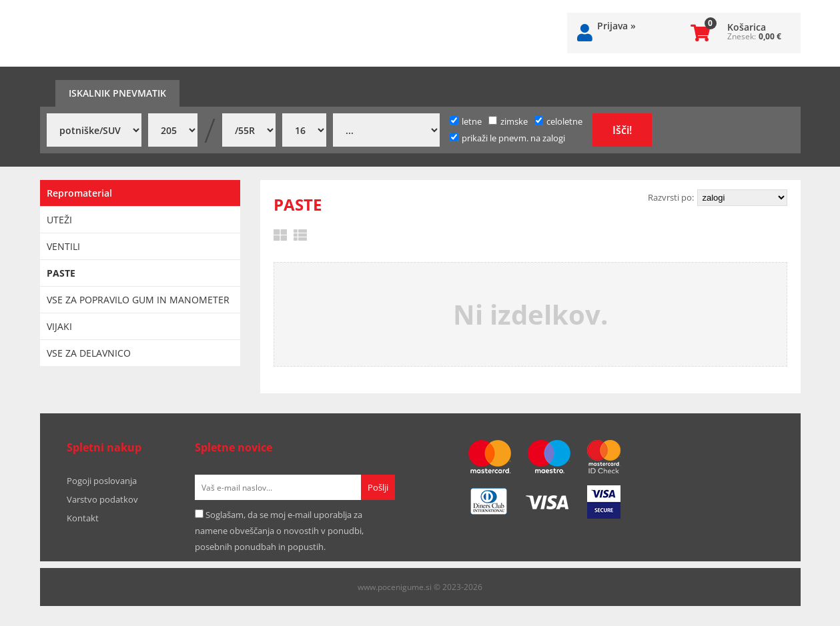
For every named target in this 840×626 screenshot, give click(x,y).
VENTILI (63, 246)
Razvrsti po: (671, 197)
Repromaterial (79, 193)
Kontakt (83, 518)
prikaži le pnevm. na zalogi (513, 138)
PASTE (61, 273)
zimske (508, 121)
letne (466, 121)
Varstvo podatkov (102, 499)
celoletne (558, 121)
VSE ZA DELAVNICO (89, 353)
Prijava (616, 26)
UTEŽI (59, 220)
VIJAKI (59, 326)
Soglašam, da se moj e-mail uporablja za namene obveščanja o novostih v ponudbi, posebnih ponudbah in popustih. (279, 531)
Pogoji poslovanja (102, 481)
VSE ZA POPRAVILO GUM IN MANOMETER (138, 300)
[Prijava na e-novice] (378, 487)
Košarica (747, 27)
